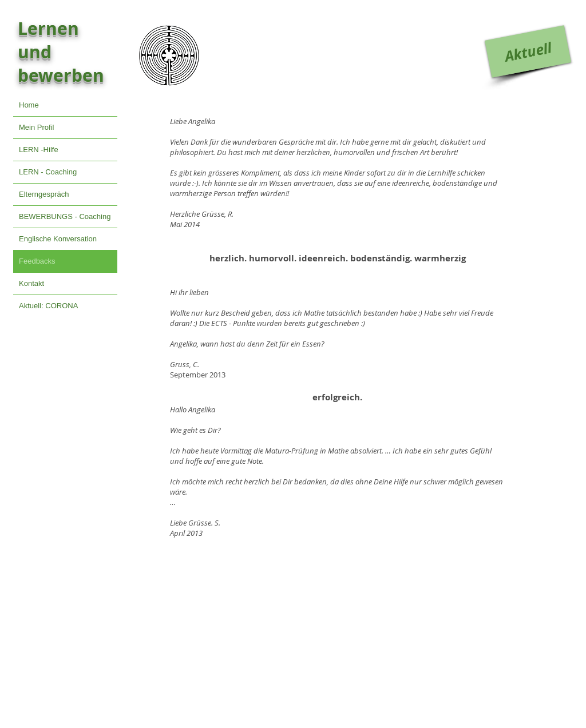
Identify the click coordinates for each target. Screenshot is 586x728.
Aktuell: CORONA (48, 306)
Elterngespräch (44, 194)
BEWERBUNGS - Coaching (65, 216)
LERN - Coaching (48, 172)
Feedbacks (37, 261)
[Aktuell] (528, 51)
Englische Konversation (58, 239)
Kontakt (31, 283)
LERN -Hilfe (39, 150)
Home (29, 105)
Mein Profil (36, 127)
